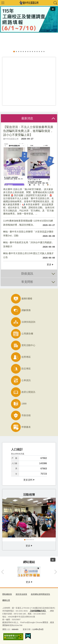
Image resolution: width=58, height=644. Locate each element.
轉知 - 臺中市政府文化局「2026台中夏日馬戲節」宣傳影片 (29, 245)
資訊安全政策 (21, 594)
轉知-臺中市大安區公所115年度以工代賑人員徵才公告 (29, 256)
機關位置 (6, 600)
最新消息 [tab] (27, 118)
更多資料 (28, 480)
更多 (49, 265)
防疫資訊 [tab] (27, 274)
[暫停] (53, 9)
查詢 (55, 3)
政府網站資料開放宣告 (40, 594)
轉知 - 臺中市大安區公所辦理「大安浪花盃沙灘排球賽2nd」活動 (29, 234)
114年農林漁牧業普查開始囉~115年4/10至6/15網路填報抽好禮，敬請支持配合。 (29, 223)
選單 (3, 3)
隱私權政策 (7, 594)
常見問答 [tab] (27, 282)
